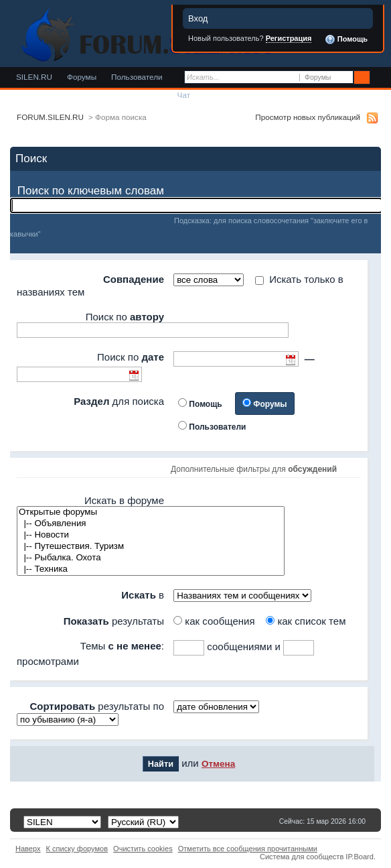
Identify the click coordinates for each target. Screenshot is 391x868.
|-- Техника (151, 569)
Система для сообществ (302, 857)
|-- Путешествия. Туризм (151, 547)
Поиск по (125, 317)
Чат (184, 95)
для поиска (119, 401)
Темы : (122, 646)
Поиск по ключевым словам (91, 191)
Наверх (28, 849)
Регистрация (289, 38)
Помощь (346, 40)
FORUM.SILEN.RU (50, 117)
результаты (114, 621)
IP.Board (360, 857)
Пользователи (137, 77)
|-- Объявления (151, 524)
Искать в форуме (124, 500)
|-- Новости (151, 535)
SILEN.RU (34, 77)
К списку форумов (77, 849)
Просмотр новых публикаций (308, 117)
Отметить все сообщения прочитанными (248, 849)
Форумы (82, 77)
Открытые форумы (151, 512)
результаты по (97, 706)
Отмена (218, 764)
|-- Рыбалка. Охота (151, 558)
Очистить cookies (143, 849)
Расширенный (379, 78)
